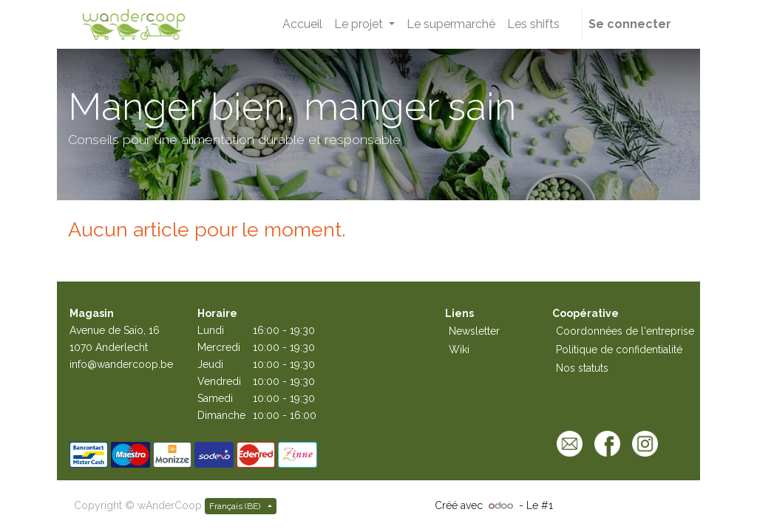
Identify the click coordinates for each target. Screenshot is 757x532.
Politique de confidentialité (619, 349)
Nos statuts (582, 368)
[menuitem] (302, 24)
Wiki (459, 349)
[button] (574, 24)
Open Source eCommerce (619, 505)
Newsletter (474, 331)
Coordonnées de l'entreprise (625, 331)
